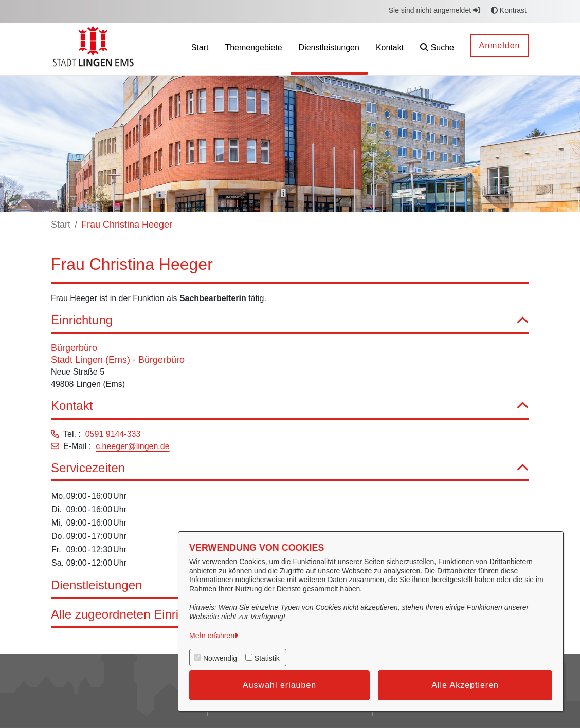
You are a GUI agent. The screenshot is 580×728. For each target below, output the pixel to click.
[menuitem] (200, 49)
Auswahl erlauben (279, 685)
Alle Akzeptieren (465, 685)
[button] (437, 49)
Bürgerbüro (74, 348)
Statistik (267, 658)
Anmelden (499, 45)
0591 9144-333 (113, 434)
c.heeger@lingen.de (132, 446)
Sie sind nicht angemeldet (434, 10)
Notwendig (220, 658)
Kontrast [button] (509, 10)
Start (61, 225)
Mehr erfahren (212, 636)
